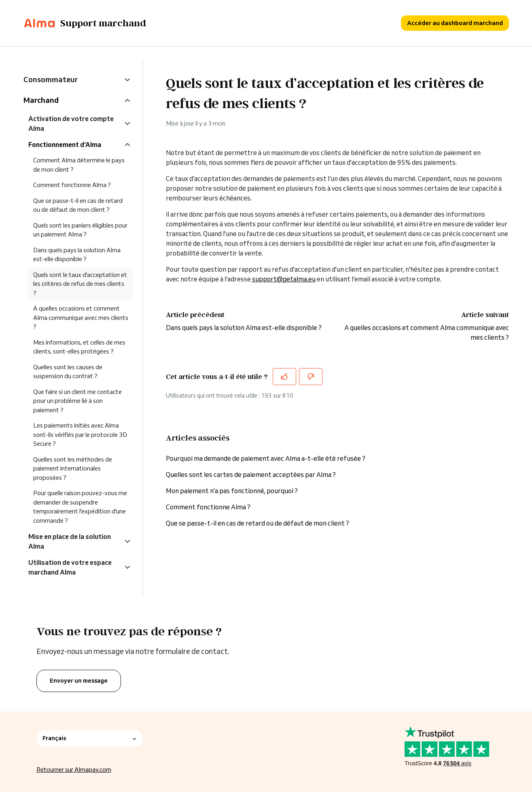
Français (90, 738)
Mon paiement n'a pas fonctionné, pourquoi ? (232, 491)
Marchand (41, 100)
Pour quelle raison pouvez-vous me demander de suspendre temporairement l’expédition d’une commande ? (80, 507)
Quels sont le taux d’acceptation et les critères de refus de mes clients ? (80, 284)
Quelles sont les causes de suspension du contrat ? (68, 372)
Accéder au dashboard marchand (455, 23)
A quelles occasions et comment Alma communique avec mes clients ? (81, 317)
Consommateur (51, 79)
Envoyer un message (79, 681)
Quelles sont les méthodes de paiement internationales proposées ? (73, 468)
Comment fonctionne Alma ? (208, 507)
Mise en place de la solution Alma (70, 541)
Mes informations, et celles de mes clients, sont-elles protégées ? (79, 347)
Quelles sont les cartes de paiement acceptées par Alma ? (251, 475)
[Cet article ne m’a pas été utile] (311, 377)
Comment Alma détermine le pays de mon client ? (79, 165)
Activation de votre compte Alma (71, 123)
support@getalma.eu (284, 279)
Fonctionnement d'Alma (65, 145)
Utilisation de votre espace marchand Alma (70, 567)
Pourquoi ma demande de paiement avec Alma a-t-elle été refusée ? (266, 458)
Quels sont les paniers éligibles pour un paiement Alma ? (80, 230)
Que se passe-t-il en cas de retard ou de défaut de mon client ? (258, 523)
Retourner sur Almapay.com (74, 770)
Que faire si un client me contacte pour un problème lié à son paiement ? (77, 401)
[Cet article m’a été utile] (284, 377)
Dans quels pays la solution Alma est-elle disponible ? (244, 328)
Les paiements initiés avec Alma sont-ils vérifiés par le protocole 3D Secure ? (80, 434)
